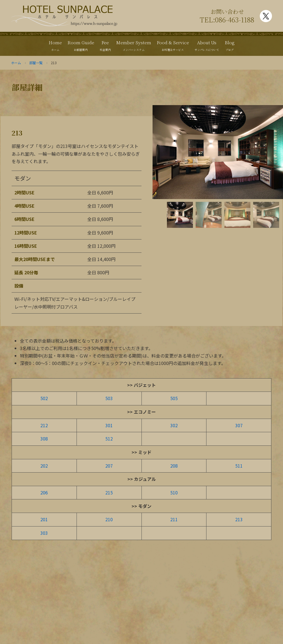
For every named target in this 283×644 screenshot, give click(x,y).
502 (44, 398)
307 (239, 425)
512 (109, 439)
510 (174, 492)
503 (109, 398)
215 (109, 492)
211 (174, 519)
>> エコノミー (141, 412)
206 (44, 492)
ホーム (16, 63)
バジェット (145, 385)
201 (44, 519)
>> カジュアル (142, 479)
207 (109, 466)
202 (44, 466)
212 (44, 425)
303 (44, 533)
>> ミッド (141, 452)
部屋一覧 (36, 63)
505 (174, 398)
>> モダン (141, 506)
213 (239, 519)
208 (174, 466)
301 (109, 425)
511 (239, 466)
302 (174, 425)
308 (44, 439)
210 (109, 519)
